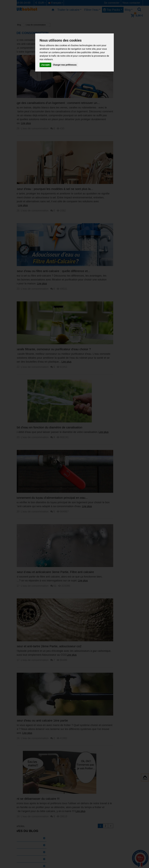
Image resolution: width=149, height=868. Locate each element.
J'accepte (45, 65)
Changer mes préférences (65, 65)
